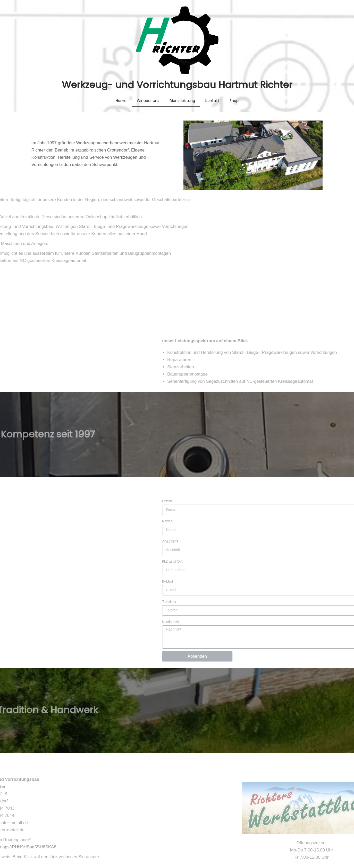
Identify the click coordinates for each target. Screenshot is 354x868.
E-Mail (320, 545)
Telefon (321, 565)
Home (121, 101)
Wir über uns (148, 101)
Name (320, 484)
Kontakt (212, 101)
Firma (319, 464)
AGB (218, 847)
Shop (234, 101)
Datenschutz (244, 847)
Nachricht (323, 585)
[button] (177, 284)
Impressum (276, 847)
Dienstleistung (182, 101)
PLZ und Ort (325, 524)
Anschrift (322, 504)
